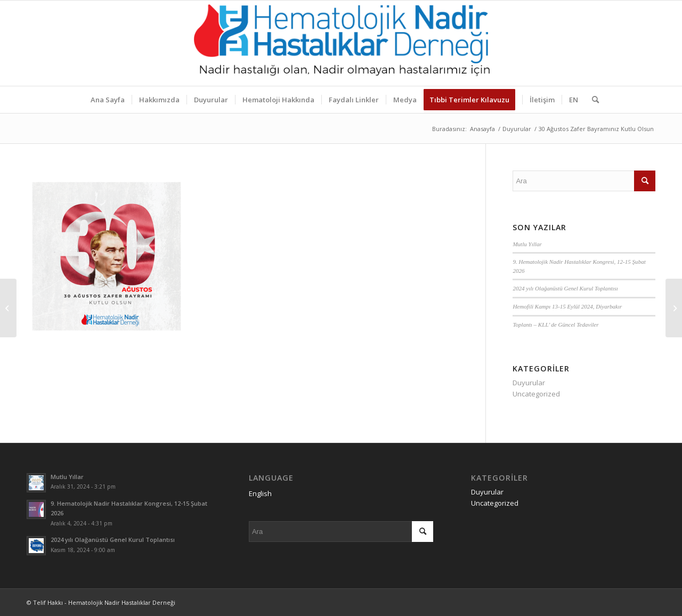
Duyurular (529, 383)
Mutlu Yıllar (527, 244)
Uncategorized (536, 394)
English (260, 493)
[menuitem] (108, 100)
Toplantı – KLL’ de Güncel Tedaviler (555, 325)
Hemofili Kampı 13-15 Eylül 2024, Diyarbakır (567, 306)
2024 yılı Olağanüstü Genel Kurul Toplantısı (565, 288)
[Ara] (592, 100)
